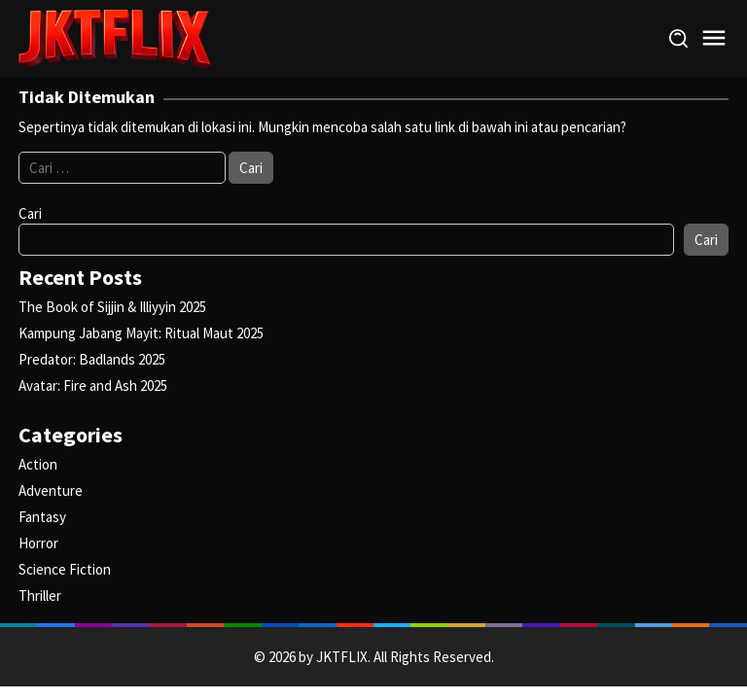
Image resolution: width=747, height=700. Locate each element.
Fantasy (42, 517)
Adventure (51, 490)
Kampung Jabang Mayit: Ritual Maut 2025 (141, 333)
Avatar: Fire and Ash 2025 (93, 385)
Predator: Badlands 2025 (92, 359)
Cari (30, 213)
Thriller (40, 595)
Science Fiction (65, 569)
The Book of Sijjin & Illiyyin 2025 (112, 307)
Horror (38, 543)
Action (38, 464)
